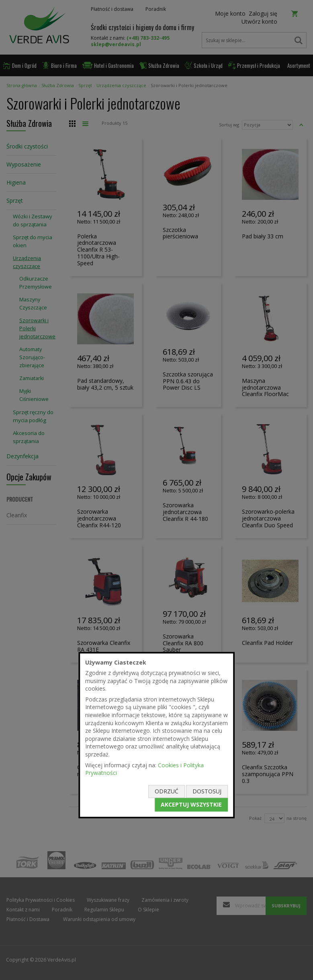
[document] (157, 735)
